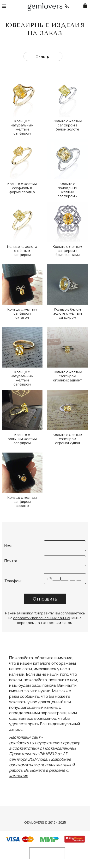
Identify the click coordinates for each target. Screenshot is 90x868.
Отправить (45, 599)
